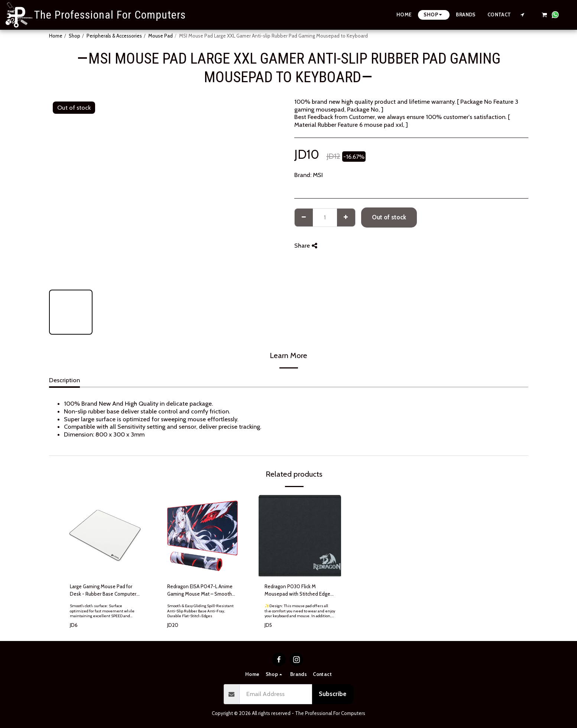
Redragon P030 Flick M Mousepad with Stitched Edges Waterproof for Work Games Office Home (299, 591)
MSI (318, 175)
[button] (523, 15)
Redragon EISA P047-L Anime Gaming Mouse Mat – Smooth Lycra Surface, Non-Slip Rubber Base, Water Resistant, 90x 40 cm (201, 591)
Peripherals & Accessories (114, 36)
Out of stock (389, 217)
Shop (74, 36)
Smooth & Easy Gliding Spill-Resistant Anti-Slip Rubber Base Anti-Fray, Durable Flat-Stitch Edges (200, 611)
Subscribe (333, 694)
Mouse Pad (161, 36)
